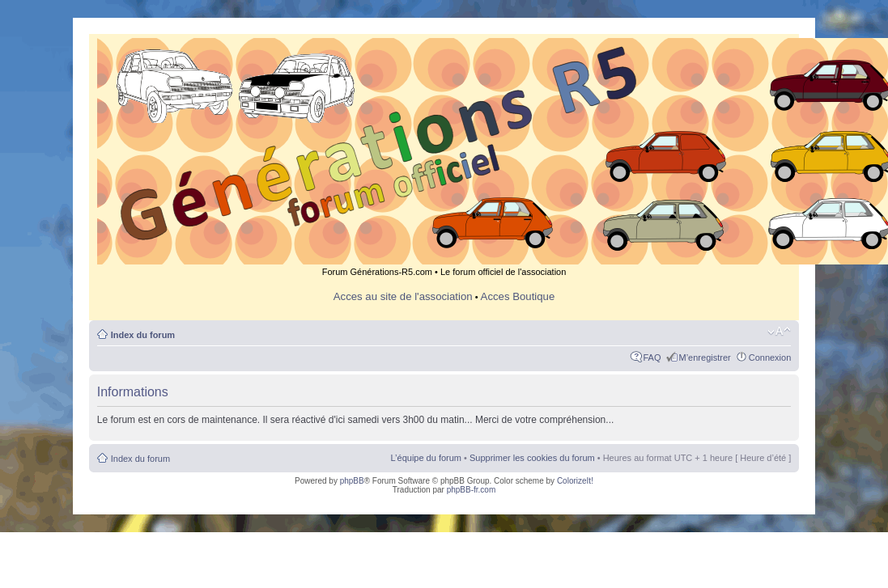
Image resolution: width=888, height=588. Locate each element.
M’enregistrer (705, 357)
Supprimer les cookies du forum (532, 458)
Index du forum (143, 335)
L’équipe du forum (426, 458)
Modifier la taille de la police (779, 332)
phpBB (352, 481)
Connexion (770, 357)
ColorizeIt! (575, 481)
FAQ (652, 357)
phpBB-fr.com (472, 490)
